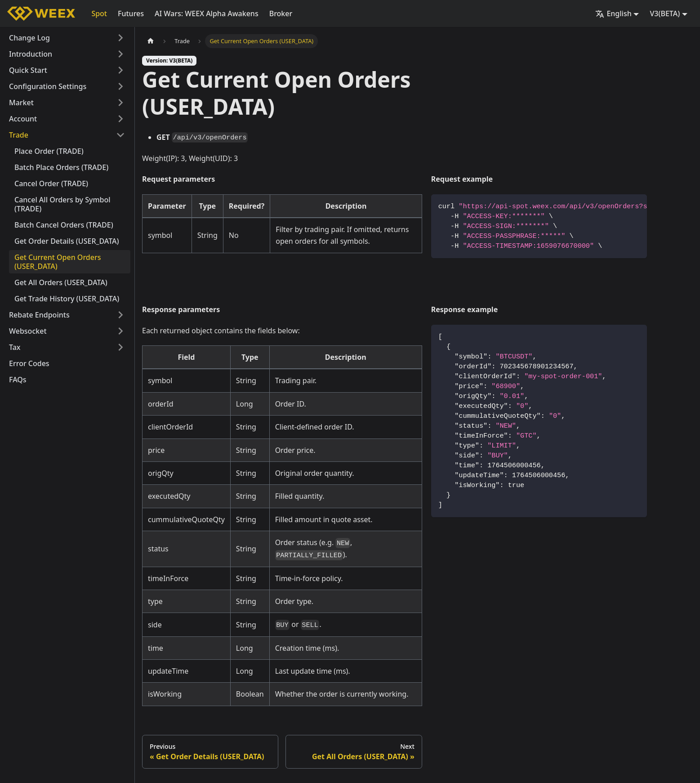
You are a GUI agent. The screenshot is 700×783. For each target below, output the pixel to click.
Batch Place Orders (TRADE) (61, 167)
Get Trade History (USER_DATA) (67, 299)
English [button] (613, 13)
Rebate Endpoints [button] (39, 315)
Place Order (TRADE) (49, 151)
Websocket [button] (28, 331)
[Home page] (151, 41)
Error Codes (29, 363)
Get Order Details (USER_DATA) (67, 241)
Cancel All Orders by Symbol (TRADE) (62, 204)
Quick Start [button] (28, 70)
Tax (15, 347)
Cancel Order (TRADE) (51, 183)
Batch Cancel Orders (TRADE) (64, 225)
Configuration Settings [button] (48, 86)
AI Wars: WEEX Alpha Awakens (207, 13)
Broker (281, 13)
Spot (99, 13)
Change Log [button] (29, 38)
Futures (131, 13)
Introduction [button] (31, 54)
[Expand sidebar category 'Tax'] (120, 347)
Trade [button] (19, 135)
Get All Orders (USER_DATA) (61, 282)
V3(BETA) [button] (665, 13)
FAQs (18, 380)
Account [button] (23, 119)
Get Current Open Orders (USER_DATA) (58, 262)
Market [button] (21, 103)
